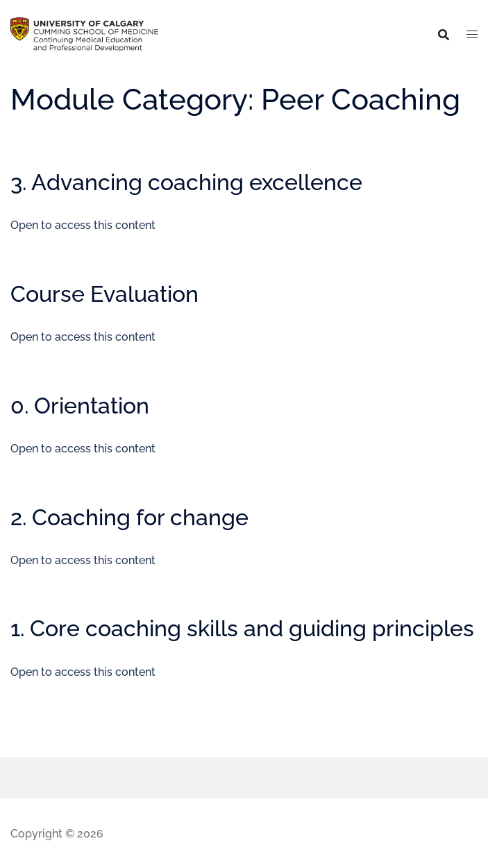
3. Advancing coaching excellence (186, 182)
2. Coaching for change (129, 517)
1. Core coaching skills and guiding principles (242, 628)
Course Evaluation (104, 294)
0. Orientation (80, 406)
